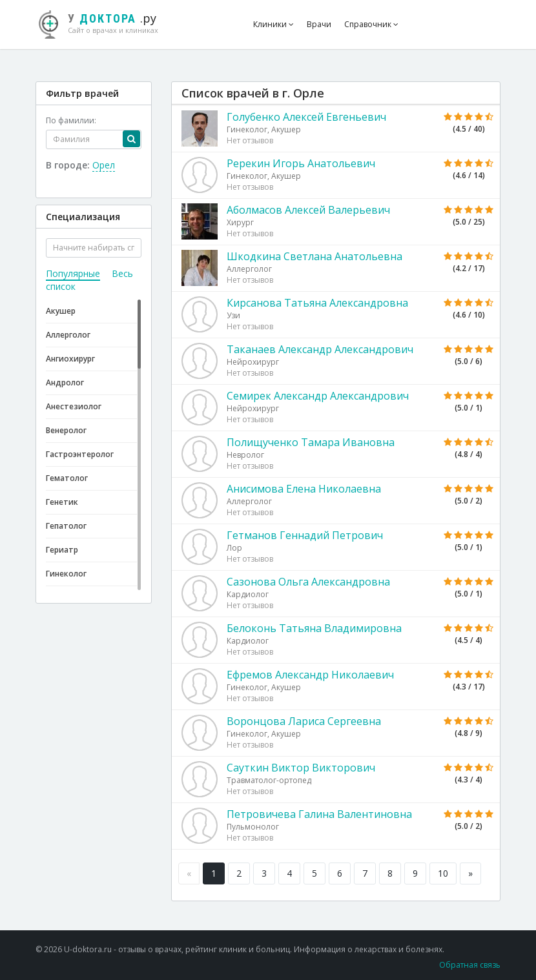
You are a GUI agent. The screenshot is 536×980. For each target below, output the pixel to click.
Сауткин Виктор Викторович (301, 768)
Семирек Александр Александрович (318, 396)
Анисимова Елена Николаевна (304, 489)
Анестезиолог (74, 406)
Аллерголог (68, 335)
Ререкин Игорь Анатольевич (301, 163)
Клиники (273, 24)
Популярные (73, 273)
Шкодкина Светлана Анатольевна (314, 256)
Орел (104, 165)
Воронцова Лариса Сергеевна (304, 721)
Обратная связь (470, 965)
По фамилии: (71, 120)
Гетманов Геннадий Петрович (305, 535)
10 (443, 873)
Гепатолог (66, 526)
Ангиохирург (70, 359)
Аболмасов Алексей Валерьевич (308, 210)
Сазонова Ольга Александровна (308, 582)
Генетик (62, 502)
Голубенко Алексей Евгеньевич (306, 117)
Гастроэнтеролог (80, 454)
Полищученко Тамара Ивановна (311, 442)
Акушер (61, 311)
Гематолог (67, 478)
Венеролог (66, 430)
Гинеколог (66, 574)
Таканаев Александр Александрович (320, 349)
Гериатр (62, 550)
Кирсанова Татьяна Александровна (317, 303)
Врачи (319, 24)
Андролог (65, 383)
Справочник (371, 24)
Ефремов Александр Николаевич (310, 675)
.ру (105, 23)
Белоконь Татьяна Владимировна (314, 628)
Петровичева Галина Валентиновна (319, 814)
